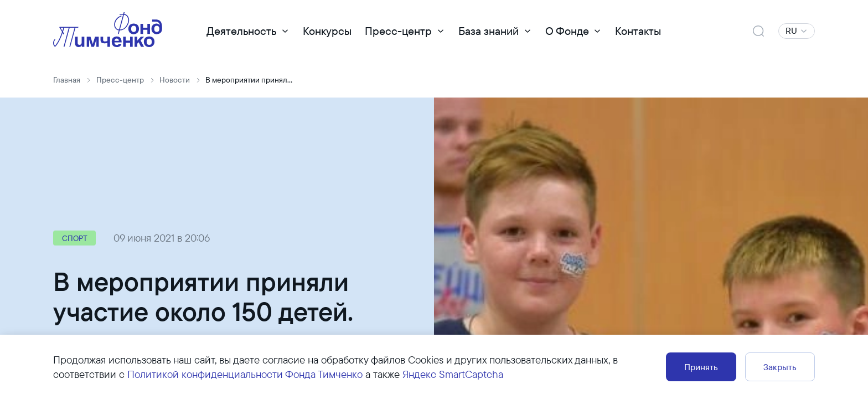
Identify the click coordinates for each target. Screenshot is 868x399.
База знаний (489, 31)
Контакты (638, 31)
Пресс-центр (398, 31)
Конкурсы (327, 31)
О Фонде (567, 31)
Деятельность (241, 31)
